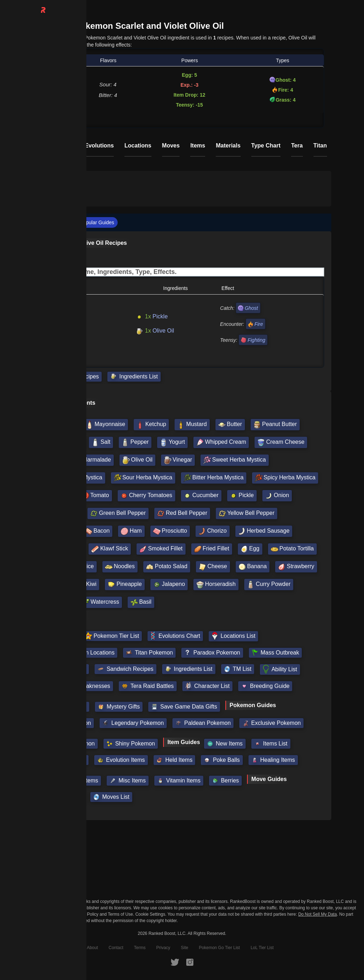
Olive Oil (155, 331)
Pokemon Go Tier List (220, 948)
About (92, 948)
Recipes (60, 222)
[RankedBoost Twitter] (175, 962)
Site (185, 948)
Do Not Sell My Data (318, 914)
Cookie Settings (150, 914)
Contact (116, 948)
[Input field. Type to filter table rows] (182, 272)
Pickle (151, 316)
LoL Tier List (262, 948)
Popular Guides (97, 222)
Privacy (163, 948)
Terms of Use (120, 914)
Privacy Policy (85, 914)
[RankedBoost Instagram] (190, 962)
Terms (140, 948)
